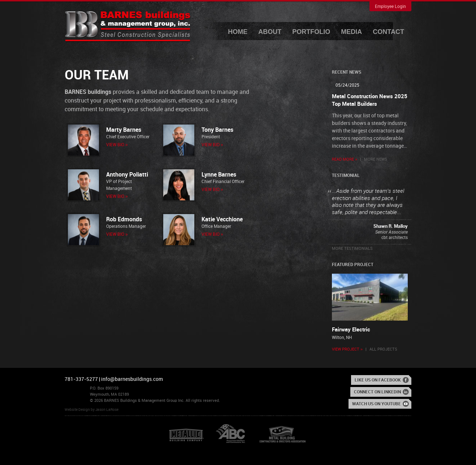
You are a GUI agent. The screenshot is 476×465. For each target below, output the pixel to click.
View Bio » (117, 145)
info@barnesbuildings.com (132, 379)
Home (238, 32)
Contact (388, 32)
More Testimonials (352, 249)
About (270, 32)
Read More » (345, 160)
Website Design (77, 410)
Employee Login (390, 7)
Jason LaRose (107, 410)
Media (351, 32)
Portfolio (311, 32)
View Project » (347, 349)
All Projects (383, 349)
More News (376, 160)
